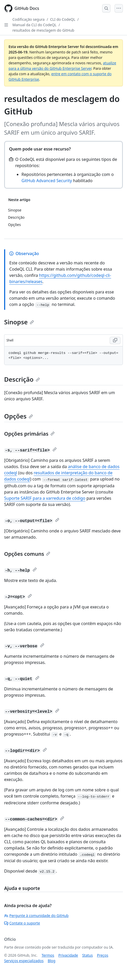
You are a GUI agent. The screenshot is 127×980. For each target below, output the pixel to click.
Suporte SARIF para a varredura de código (45, 498)
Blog (51, 961)
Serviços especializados (24, 961)
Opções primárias (29, 434)
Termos (48, 955)
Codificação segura (28, 19)
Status (88, 955)
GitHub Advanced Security (47, 181)
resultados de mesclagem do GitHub (43, 30)
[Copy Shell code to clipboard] (115, 340)
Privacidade (68, 955)
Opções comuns (27, 554)
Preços (103, 955)
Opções (18, 416)
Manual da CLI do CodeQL (34, 25)
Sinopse (19, 322)
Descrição (22, 379)
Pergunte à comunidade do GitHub (36, 916)
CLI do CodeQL (63, 19)
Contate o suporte (22, 923)
